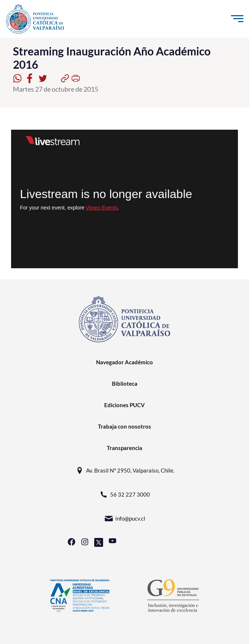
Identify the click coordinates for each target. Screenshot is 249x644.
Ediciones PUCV (124, 405)
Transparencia (124, 448)
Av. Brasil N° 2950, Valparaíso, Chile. (125, 471)
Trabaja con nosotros (124, 426)
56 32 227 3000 (124, 495)
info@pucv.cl (125, 519)
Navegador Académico (124, 362)
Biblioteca (125, 384)
